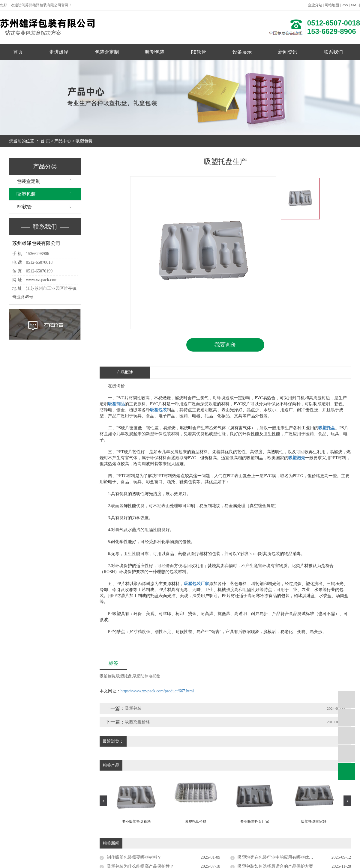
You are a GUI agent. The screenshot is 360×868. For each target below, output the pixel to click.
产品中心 (63, 141)
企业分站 (315, 5)
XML (354, 5)
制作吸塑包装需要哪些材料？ (134, 857)
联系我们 (333, 52)
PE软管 (198, 52)
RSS (345, 5)
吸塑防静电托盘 (147, 676)
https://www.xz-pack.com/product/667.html (157, 691)
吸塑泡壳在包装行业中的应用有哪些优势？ (277, 857)
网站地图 (332, 5)
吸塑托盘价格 (137, 722)
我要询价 (225, 345)
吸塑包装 (155, 52)
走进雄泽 (59, 52)
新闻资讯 (288, 52)
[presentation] (103, 800)
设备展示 (242, 52)
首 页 (45, 141)
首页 (18, 52)
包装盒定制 (107, 52)
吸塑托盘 (124, 676)
